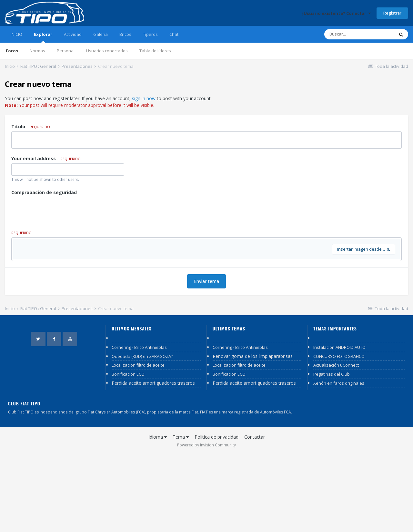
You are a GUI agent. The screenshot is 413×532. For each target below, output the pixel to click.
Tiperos (150, 34)
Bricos (125, 34)
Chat (174, 34)
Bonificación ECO (128, 452)
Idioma (158, 514)
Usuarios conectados (107, 51)
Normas (37, 51)
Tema (181, 514)
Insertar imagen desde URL (364, 327)
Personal (66, 51)
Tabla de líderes (155, 51)
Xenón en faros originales (339, 461)
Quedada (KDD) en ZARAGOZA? (142, 434)
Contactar (255, 514)
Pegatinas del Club (332, 452)
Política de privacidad (217, 514)
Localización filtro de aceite (138, 443)
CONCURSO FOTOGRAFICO (339, 434)
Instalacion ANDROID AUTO (339, 425)
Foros (12, 51)
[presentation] (60, 210)
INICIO (16, 34)
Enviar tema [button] (206, 359)
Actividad (73, 34)
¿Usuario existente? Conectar (336, 13)
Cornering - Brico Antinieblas (139, 425)
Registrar (392, 13)
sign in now (144, 98)
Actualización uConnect (336, 443)
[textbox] (206, 285)
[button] (30, 246)
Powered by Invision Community (206, 522)
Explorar (43, 37)
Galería (101, 34)
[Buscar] (359, 34)
